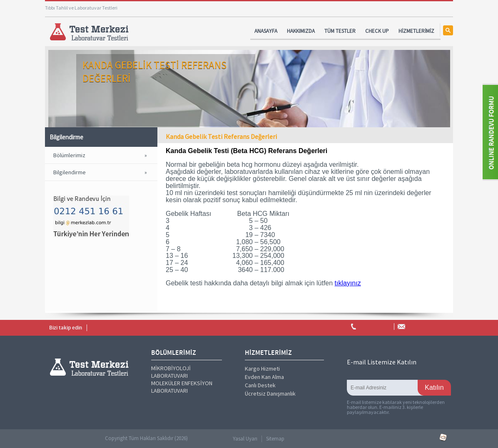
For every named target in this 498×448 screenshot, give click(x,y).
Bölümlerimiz (69, 155)
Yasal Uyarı (245, 439)
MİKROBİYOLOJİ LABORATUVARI (171, 372)
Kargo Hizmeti (262, 369)
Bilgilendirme (70, 172)
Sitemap (275, 439)
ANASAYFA (266, 31)
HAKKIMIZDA (301, 31)
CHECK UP (377, 31)
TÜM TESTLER (340, 31)
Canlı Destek (260, 385)
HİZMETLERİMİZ (416, 31)
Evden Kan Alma (264, 377)
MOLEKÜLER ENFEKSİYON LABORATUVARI (182, 387)
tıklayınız (348, 283)
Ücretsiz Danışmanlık (270, 394)
